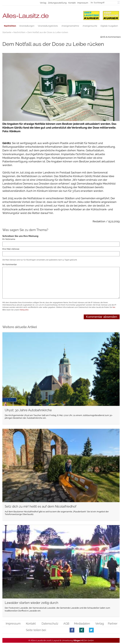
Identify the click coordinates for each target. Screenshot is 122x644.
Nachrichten (19, 32)
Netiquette (24, 310)
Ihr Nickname (9, 239)
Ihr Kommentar (10, 265)
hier (114, 307)
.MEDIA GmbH (84, 640)
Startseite (7, 32)
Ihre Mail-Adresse (11, 249)
